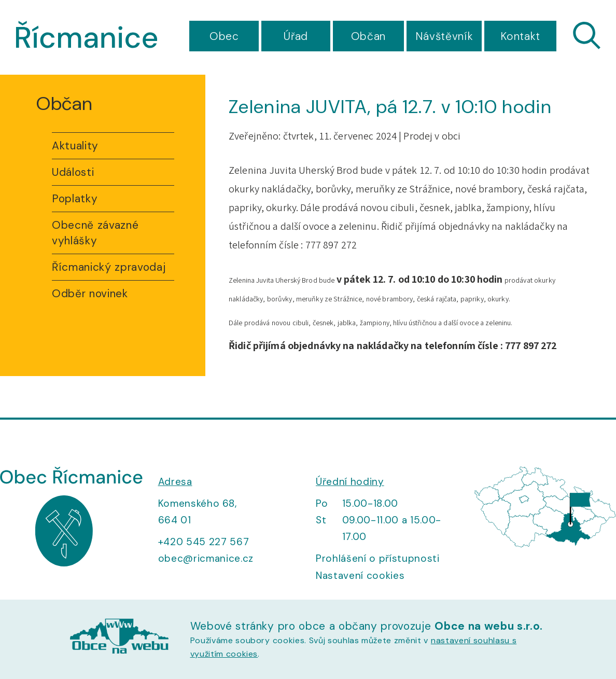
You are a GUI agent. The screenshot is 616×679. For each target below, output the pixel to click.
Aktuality (75, 146)
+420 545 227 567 (204, 542)
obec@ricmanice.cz (206, 558)
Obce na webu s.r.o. (489, 626)
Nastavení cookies (360, 576)
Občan (368, 36)
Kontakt (520, 36)
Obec (224, 36)
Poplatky (75, 199)
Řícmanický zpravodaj (109, 267)
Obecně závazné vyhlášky (95, 233)
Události (73, 172)
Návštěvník (444, 36)
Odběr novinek (90, 294)
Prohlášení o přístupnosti (378, 558)
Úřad (296, 36)
